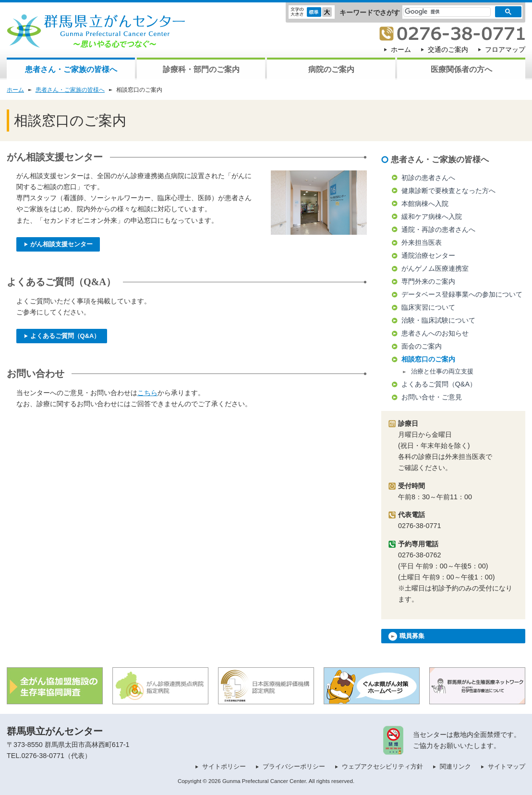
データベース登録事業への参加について (462, 294)
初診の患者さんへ (428, 178)
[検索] (441, 12)
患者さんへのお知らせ (435, 333)
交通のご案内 (448, 49)
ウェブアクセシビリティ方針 (382, 766)
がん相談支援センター (58, 244)
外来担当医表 (422, 242)
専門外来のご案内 (428, 281)
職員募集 (406, 636)
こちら (147, 393)
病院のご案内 (331, 69)
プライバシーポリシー (294, 766)
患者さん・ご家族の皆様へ (71, 69)
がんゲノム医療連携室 (435, 268)
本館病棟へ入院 (425, 204)
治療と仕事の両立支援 (442, 371)
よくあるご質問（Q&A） (62, 336)
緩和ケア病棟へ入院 (432, 217)
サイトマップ (507, 766)
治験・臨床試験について (438, 320)
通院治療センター (428, 255)
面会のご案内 (422, 346)
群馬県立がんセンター (55, 731)
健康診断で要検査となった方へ (448, 191)
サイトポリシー (224, 766)
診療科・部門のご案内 (201, 69)
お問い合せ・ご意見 (432, 397)
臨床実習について (428, 307)
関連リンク (455, 766)
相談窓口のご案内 (428, 359)
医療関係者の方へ (461, 69)
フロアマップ (505, 49)
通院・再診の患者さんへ (438, 229)
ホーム (401, 49)
